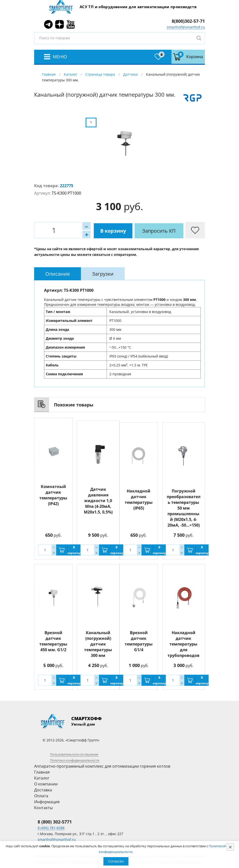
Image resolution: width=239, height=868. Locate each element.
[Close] (230, 847)
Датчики (131, 74)
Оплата (41, 796)
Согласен (116, 861)
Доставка (43, 790)
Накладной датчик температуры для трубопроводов (183, 644)
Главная (49, 74)
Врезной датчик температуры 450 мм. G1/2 (53, 641)
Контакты (43, 808)
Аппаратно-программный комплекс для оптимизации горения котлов (102, 766)
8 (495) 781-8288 (51, 828)
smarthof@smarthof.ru (186, 27)
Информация (47, 802)
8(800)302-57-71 (188, 21)
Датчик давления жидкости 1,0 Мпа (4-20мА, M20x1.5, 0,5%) (98, 498)
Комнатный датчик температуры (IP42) (53, 495)
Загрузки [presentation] (103, 274)
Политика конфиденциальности (75, 760)
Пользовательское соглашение (74, 754)
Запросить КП (142, 230)
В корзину (95, 230)
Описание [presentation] (58, 274)
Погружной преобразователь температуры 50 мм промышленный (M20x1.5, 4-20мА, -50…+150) (184, 508)
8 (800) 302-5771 (55, 822)
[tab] (58, 274)
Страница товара (100, 74)
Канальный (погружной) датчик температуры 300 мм (98, 644)
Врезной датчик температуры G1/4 (139, 641)
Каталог (71, 74)
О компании (46, 784)
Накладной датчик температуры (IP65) (139, 500)
